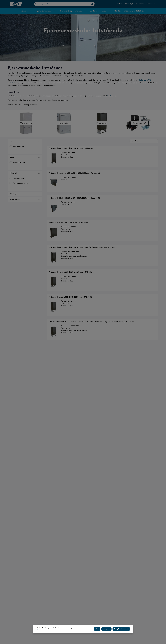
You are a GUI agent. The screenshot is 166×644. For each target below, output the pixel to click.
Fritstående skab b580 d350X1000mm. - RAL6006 (70, 297)
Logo (25, 157)
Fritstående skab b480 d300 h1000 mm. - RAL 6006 (71, 272)
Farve (25, 141)
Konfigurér (106, 629)
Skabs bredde (25, 200)
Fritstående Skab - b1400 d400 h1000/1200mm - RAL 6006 (74, 198)
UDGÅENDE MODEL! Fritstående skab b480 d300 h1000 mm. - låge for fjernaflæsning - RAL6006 (92, 322)
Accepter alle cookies (121, 629)
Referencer (140, 4)
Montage (25, 194)
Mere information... (43, 630)
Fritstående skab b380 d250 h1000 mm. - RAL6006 (71, 148)
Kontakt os (151, 4)
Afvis (97, 629)
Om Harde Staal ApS (124, 4)
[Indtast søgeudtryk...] (62, 4)
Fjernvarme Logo (19, 162)
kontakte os (112, 96)
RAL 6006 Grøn (19, 146)
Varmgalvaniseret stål (21, 183)
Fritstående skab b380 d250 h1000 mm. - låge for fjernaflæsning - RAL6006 (82, 248)
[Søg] (92, 4)
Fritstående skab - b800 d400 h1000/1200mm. (69, 223)
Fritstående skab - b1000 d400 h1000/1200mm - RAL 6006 (74, 173)
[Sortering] (144, 141)
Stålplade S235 (18, 179)
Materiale (25, 173)
